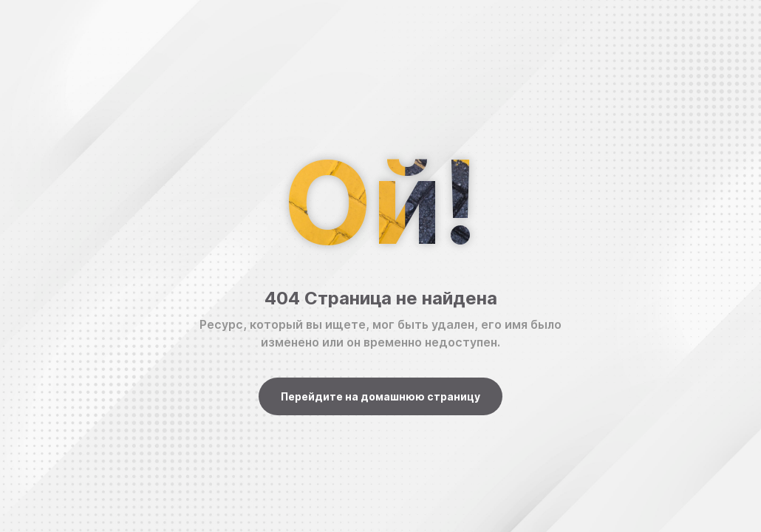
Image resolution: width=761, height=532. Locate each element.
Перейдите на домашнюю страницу (380, 396)
